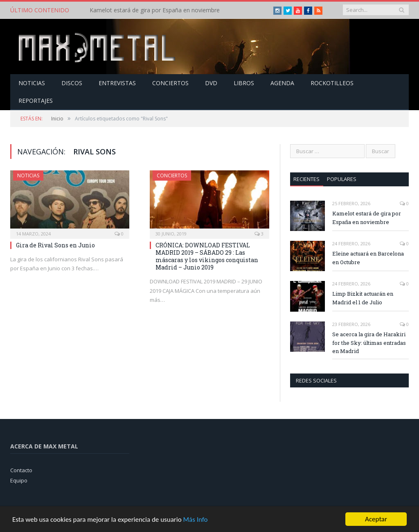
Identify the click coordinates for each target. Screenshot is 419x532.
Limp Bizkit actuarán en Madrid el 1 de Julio (363, 298)
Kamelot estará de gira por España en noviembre (155, 10)
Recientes (306, 179)
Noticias (32, 83)
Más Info (195, 520)
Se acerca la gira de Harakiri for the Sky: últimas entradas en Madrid (369, 343)
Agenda (282, 83)
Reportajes (36, 101)
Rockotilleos (332, 83)
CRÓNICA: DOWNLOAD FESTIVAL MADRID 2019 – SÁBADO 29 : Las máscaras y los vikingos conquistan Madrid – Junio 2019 (207, 256)
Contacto (21, 470)
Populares (342, 179)
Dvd (211, 83)
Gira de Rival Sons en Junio (55, 245)
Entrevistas (117, 83)
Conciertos (170, 83)
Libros (244, 83)
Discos (72, 83)
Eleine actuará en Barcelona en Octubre (368, 258)
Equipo (19, 480)
